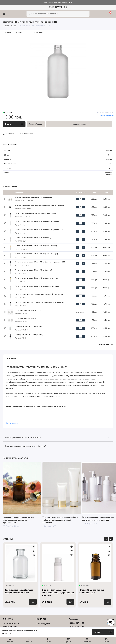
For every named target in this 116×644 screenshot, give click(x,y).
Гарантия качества (11, 623)
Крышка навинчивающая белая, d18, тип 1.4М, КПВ (34, 197)
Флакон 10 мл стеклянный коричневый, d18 (92, 591)
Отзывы (20, 32)
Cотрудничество (10, 627)
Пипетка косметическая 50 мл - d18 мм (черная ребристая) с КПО (40, 262)
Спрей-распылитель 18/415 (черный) (29, 335)
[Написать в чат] (111, 622)
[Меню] (7, 14)
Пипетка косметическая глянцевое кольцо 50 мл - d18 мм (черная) (40, 302)
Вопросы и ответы (36, 32)
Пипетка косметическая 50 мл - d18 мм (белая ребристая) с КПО (39, 230)
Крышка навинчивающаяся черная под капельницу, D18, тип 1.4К (40, 205)
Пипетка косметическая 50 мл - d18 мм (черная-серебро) (37, 286)
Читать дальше (12, 423)
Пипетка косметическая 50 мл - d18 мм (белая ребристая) (37, 222)
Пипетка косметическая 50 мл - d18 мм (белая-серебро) (36, 254)
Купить (33, 602)
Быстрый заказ (36, 124)
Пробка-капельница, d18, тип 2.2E (28, 318)
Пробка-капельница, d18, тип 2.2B (28, 310)
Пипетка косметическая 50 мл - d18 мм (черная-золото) (36, 278)
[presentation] (106, 539)
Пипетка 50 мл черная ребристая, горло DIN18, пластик (36, 213)
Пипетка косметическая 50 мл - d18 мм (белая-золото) (36, 246)
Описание (7, 32)
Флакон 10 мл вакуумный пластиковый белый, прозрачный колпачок (58, 593)
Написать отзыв (79, 124)
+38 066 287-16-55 (76, 623)
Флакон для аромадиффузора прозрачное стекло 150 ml (19, 591)
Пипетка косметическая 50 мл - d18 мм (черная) (33, 270)
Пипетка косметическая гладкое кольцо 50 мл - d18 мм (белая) (39, 294)
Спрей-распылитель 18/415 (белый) (29, 326)
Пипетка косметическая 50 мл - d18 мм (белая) (33, 238)
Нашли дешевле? (107, 115)
